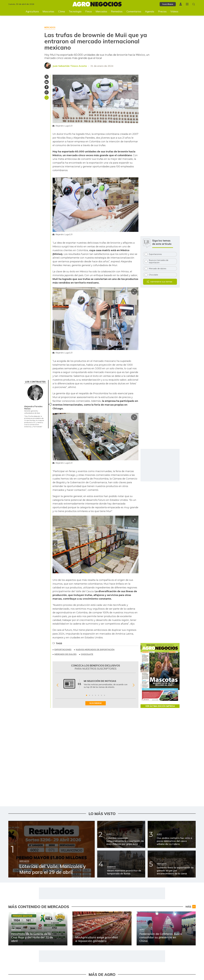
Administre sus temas (161, 282)
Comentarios (134, 11)
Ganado (191, 955)
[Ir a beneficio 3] (93, 695)
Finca (89, 11)
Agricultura (32, 11)
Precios (162, 11)
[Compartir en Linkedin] (47, 82)
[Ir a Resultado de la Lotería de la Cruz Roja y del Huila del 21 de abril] (24, 903)
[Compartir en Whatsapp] (47, 92)
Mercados (101, 11)
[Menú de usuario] (181, 4)
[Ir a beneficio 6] (101, 695)
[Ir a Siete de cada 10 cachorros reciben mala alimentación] (122, 903)
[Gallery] (95, 685)
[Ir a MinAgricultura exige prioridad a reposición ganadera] (24, 926)
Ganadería (92, 955)
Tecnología (75, 11)
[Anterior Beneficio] (57, 685)
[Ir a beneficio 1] (87, 695)
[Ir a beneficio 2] (90, 695)
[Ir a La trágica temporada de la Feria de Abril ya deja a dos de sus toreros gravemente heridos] (24, 949)
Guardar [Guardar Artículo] (47, 98)
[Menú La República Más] (187, 4)
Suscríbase (168, 4)
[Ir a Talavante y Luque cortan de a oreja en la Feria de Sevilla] (122, 949)
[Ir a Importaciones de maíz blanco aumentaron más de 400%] (122, 926)
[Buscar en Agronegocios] (194, 4)
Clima (62, 11)
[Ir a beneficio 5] (98, 695)
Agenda (150, 11)
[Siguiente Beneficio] (134, 685)
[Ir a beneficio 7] (104, 695)
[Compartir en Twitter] (47, 77)
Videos (174, 11)
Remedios (117, 11)
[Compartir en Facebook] (47, 87)
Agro (192, 908)
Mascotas (48, 11)
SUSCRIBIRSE (96, 703)
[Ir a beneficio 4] (95, 695)
